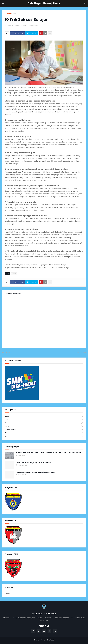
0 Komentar (33, 26)
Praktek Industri (44, 430)
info (44, 423)
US (44, 436)
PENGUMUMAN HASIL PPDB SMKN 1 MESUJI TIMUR (36, 472)
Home (37, 640)
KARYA (44, 426)
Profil (43, 640)
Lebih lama (81, 353)
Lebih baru (7, 353)
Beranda (8, 14)
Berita (44, 419)
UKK (44, 433)
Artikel (15, 14)
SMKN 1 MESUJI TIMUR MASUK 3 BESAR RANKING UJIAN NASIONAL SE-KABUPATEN (49, 453)
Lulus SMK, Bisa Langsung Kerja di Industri (34, 463)
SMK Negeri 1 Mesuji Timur (44, 3)
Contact (50, 640)
